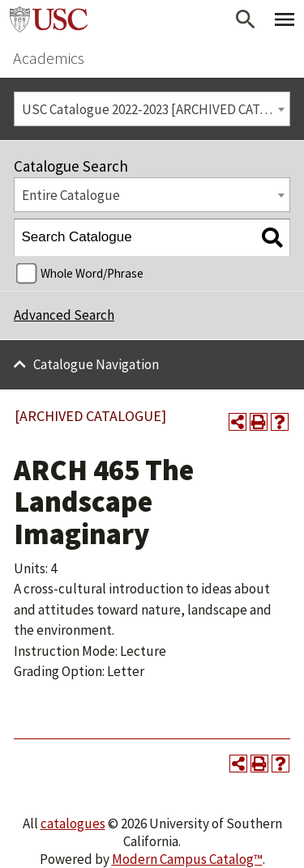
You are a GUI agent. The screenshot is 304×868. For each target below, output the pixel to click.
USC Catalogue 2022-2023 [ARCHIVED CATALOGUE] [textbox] (156, 109)
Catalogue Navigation (96, 364)
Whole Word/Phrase (92, 273)
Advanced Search (64, 315)
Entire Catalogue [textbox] (71, 195)
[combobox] (152, 109)
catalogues (73, 823)
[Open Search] (246, 19)
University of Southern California (49, 19)
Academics (49, 58)
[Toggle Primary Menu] (285, 19)
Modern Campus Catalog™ (187, 859)
